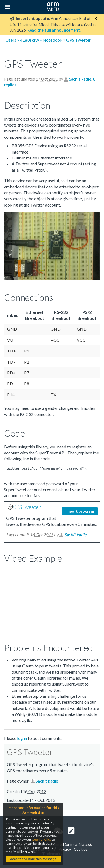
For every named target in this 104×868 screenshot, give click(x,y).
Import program (80, 511)
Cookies (81, 849)
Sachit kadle (80, 79)
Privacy (65, 849)
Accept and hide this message (33, 859)
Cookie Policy (42, 839)
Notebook (53, 40)
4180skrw (29, 40)
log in (22, 738)
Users (11, 40)
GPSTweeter (27, 507)
